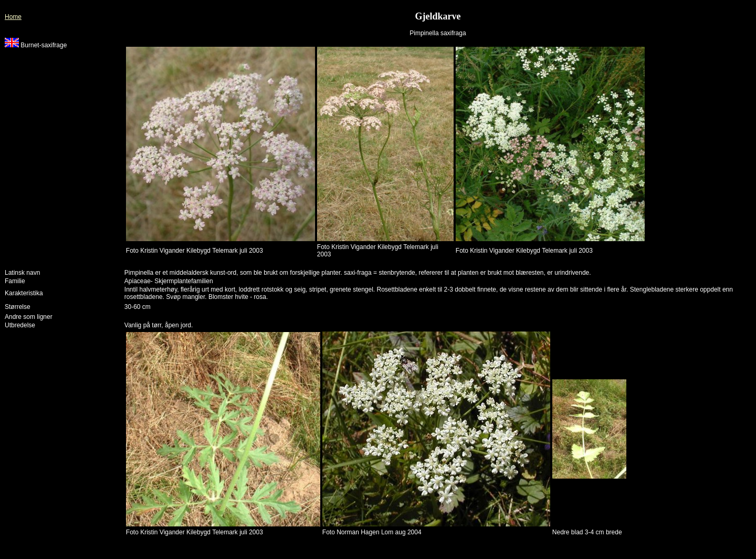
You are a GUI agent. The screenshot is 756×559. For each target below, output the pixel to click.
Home (13, 17)
